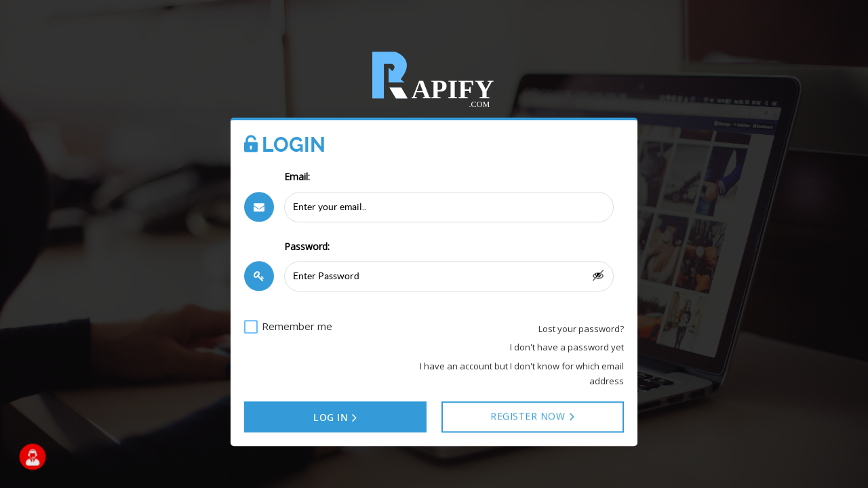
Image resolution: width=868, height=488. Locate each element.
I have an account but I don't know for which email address (522, 373)
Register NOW (533, 417)
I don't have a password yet (567, 348)
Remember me (297, 326)
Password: (307, 246)
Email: (297, 177)
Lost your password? (581, 329)
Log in (335, 418)
